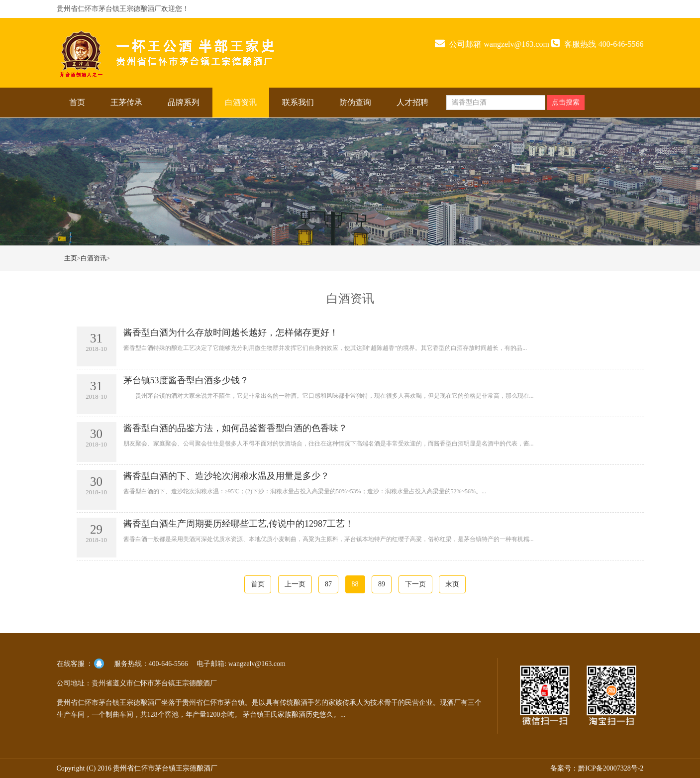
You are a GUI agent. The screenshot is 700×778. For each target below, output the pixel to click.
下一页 (415, 584)
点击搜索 (566, 102)
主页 (71, 258)
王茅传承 (126, 102)
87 (328, 584)
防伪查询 (355, 102)
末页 (452, 584)
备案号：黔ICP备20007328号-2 (597, 768)
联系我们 (298, 102)
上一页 (295, 584)
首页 (77, 102)
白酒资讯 (241, 102)
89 (382, 584)
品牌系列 (184, 102)
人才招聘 (412, 102)
